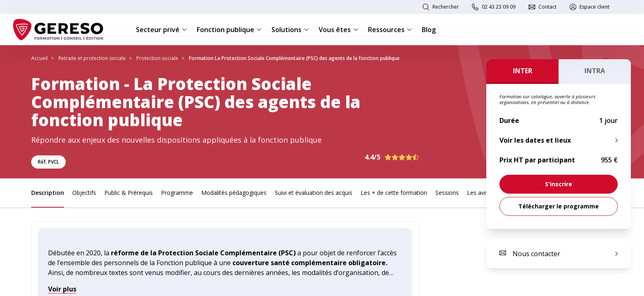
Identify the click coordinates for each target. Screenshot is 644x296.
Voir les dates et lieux (535, 140)
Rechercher (446, 7)
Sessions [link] (447, 193)
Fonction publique (229, 30)
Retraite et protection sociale (92, 58)
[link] (559, 184)
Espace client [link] (595, 7)
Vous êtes (338, 30)
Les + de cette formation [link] (394, 193)
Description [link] (48, 193)
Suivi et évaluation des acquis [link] (314, 193)
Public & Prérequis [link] (129, 193)
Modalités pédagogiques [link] (234, 193)
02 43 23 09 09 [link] (499, 7)
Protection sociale (157, 58)
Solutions (290, 30)
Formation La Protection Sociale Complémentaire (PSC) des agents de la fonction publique (294, 58)
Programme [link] (177, 193)
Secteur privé (161, 30)
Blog (429, 30)
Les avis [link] (478, 193)
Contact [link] (547, 7)
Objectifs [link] (84, 193)
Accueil (39, 58)
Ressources (390, 30)
